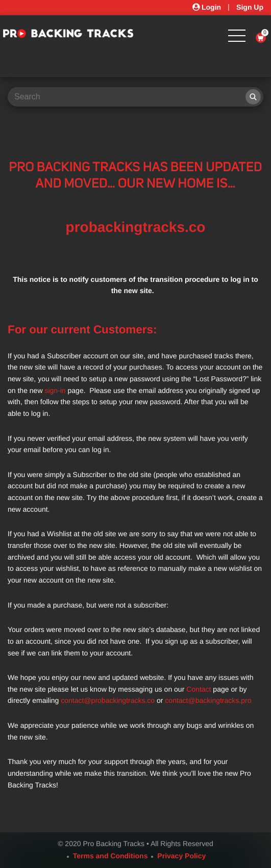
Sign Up (250, 7)
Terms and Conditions (110, 856)
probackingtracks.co (136, 227)
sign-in (55, 390)
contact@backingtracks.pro (208, 700)
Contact (199, 689)
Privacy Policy (181, 856)
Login (207, 7)
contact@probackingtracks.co (108, 700)
